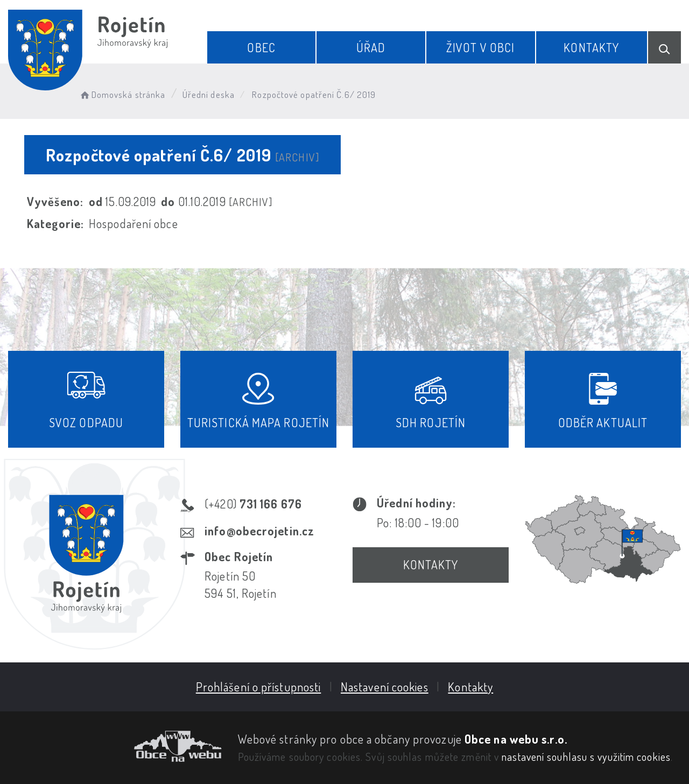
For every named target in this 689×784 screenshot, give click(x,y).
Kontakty (591, 47)
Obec (261, 47)
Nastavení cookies (385, 687)
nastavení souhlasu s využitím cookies (586, 757)
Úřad (371, 47)
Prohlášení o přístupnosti (259, 687)
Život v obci (480, 47)
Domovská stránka (122, 94)
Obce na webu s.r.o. (516, 739)
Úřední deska (209, 94)
